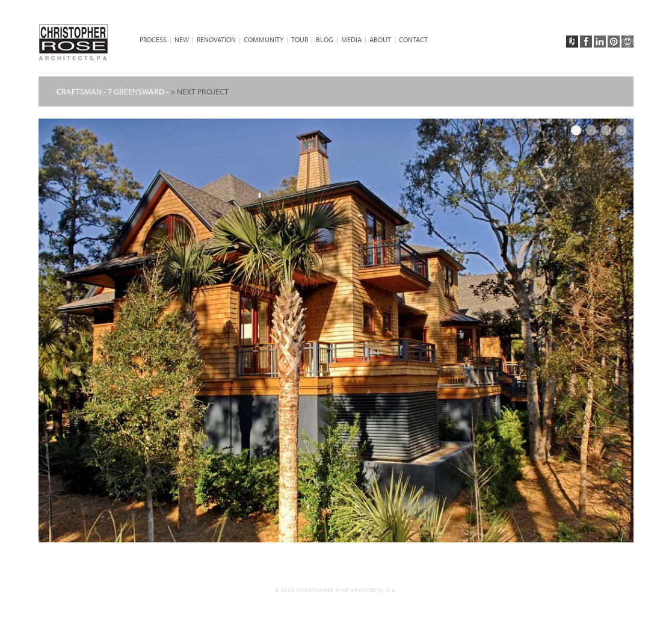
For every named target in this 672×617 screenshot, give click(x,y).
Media (351, 39)
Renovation (216, 39)
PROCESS (153, 39)
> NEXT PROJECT (199, 91)
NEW (182, 39)
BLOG (325, 39)
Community (264, 39)
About (380, 39)
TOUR (300, 39)
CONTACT (413, 39)
